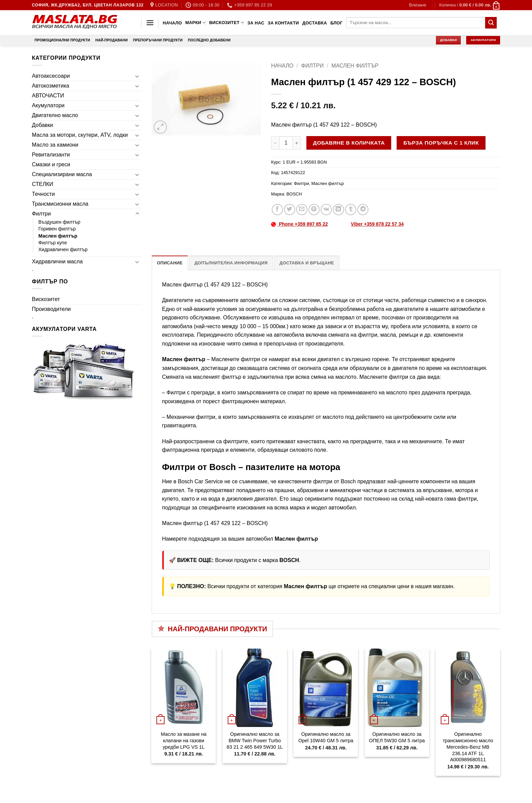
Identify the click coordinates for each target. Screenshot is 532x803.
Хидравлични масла (57, 262)
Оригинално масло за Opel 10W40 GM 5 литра (326, 737)
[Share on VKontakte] (326, 210)
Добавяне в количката (349, 143)
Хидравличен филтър (63, 249)
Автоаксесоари (51, 76)
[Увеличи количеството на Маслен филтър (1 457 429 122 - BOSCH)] (297, 143)
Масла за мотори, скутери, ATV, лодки (80, 135)
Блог (337, 23)
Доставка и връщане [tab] (307, 263)
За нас (256, 23)
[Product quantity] (286, 143)
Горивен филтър (57, 229)
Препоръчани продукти (158, 40)
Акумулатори (48, 105)
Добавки (42, 125)
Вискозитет (226, 23)
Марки (195, 23)
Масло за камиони (55, 145)
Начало (172, 23)
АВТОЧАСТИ (48, 96)
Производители (51, 309)
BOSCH (294, 194)
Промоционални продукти (62, 40)
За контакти (283, 23)
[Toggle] (137, 76)
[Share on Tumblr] (351, 210)
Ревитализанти (51, 155)
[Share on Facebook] (277, 210)
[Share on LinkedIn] (338, 210)
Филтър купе (53, 243)
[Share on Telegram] (363, 210)
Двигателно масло (55, 115)
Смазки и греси (51, 164)
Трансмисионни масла (60, 204)
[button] (418, 5)
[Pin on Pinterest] (314, 210)
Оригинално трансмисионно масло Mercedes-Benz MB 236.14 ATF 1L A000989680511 (468, 747)
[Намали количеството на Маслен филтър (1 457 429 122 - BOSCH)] (275, 143)
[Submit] (491, 23)
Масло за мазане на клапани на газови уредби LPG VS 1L (184, 740)
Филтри (41, 214)
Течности (43, 194)
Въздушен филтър (59, 222)
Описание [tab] (170, 263)
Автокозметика (51, 86)
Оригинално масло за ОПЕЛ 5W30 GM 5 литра (397, 737)
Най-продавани (111, 40)
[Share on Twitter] (290, 210)
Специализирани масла (62, 174)
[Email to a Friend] (302, 210)
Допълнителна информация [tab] (231, 263)
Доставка (315, 23)
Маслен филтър (58, 236)
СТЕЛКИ (43, 184)
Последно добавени (209, 40)
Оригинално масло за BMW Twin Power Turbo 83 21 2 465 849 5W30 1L (255, 740)
